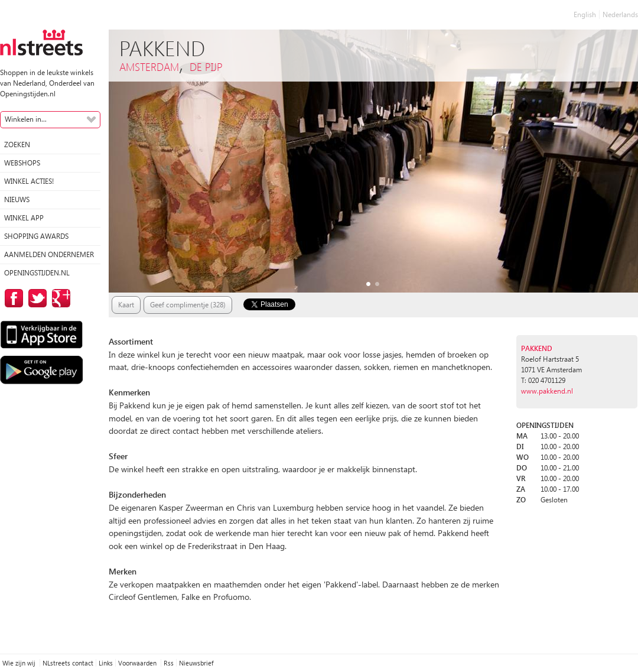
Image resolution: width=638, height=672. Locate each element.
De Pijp (206, 66)
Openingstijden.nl (37, 273)
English (585, 14)
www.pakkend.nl (547, 391)
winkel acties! (29, 181)
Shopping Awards (36, 236)
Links (106, 663)
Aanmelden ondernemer (49, 254)
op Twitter (35, 298)
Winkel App (24, 218)
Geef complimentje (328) (188, 305)
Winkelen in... (26, 119)
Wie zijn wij (20, 663)
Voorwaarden (138, 663)
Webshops (22, 163)
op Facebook (12, 298)
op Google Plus (59, 298)
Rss (169, 663)
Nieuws (17, 199)
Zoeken (17, 145)
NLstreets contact (68, 663)
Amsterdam (149, 66)
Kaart (126, 305)
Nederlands (620, 14)
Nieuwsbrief (196, 663)
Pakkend (537, 348)
